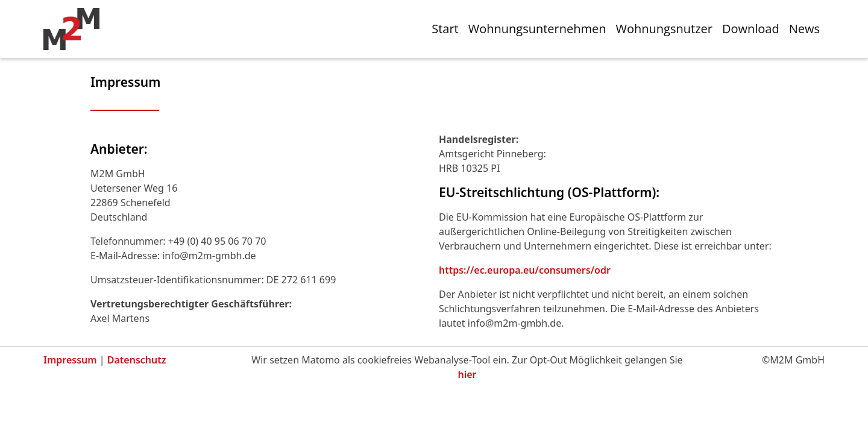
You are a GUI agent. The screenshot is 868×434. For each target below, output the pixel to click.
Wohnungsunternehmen (537, 29)
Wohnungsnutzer (664, 29)
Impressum (70, 360)
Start (445, 29)
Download (751, 29)
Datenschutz (137, 360)
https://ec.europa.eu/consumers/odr (525, 270)
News (804, 29)
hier (467, 374)
